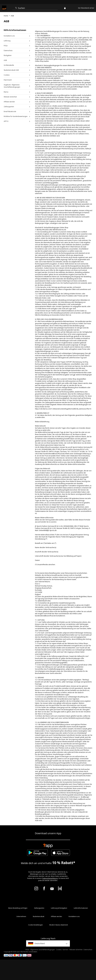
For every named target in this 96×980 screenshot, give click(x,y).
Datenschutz (8, 50)
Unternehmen (21, 916)
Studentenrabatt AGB (11, 70)
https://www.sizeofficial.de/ (44, 46)
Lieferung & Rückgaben (59, 908)
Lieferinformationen (81, 908)
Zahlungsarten (9, 107)
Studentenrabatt (38, 916)
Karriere (65, 950)
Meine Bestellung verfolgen (18, 908)
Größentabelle (9, 65)
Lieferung (7, 41)
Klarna (6, 92)
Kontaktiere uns (9, 36)
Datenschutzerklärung (50, 878)
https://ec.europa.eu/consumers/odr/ (70, 786)
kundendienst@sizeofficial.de (54, 454)
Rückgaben (8, 55)
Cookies (7, 75)
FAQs (6, 46)
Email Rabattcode (10, 111)
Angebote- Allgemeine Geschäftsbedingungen (12, 86)
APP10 (6, 121)
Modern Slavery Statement (59, 925)
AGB (5, 60)
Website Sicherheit (10, 97)
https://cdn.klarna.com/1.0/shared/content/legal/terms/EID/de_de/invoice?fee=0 (63, 409)
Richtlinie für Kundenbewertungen (16, 116)
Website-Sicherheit (76, 950)
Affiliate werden (9, 102)
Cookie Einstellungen (35, 925)
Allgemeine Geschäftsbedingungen (43, 950)
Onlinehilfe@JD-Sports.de (48, 530)
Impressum (8, 80)
